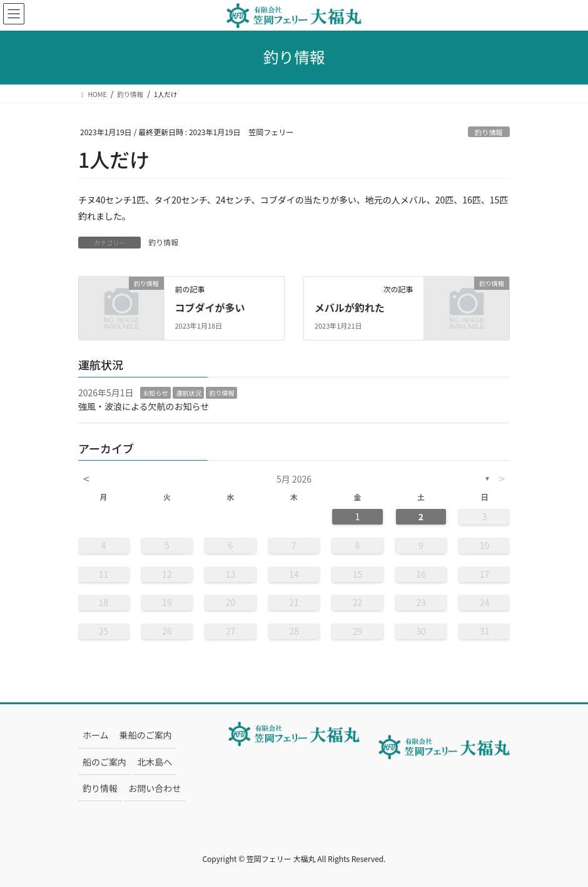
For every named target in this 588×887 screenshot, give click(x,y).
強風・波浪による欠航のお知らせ (144, 406)
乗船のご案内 (146, 735)
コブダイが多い (210, 307)
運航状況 (188, 393)
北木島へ (155, 762)
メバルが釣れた (350, 307)
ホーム (96, 735)
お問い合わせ (155, 788)
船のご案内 (104, 762)
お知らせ (156, 393)
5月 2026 (294, 479)
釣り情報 (489, 132)
